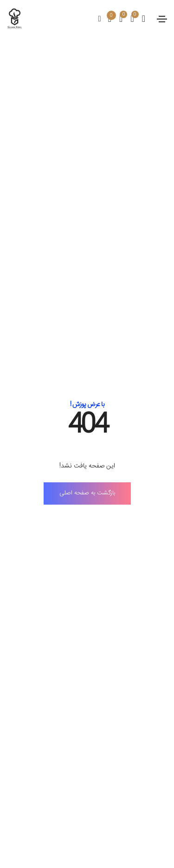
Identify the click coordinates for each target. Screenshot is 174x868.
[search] (100, 20)
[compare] (128, 20)
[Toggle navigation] (162, 19)
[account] (140, 20)
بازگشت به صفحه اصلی (87, 493)
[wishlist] (117, 20)
